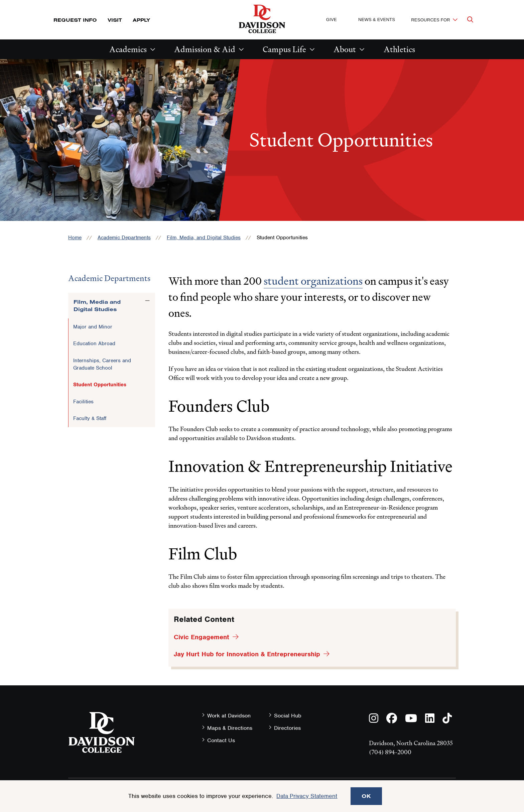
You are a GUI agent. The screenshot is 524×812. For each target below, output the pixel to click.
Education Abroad (94, 344)
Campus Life (284, 49)
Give (332, 20)
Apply (141, 20)
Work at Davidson (229, 716)
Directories (287, 728)
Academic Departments (124, 238)
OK (366, 796)
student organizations (313, 281)
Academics (128, 49)
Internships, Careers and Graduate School (102, 364)
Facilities (83, 402)
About (345, 49)
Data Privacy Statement (307, 796)
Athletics (399, 49)
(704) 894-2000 (390, 752)
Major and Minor (93, 327)
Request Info (75, 20)
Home (75, 238)
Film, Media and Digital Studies (97, 305)
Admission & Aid (205, 49)
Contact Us (221, 740)
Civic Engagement (202, 637)
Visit (115, 20)
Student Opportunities (100, 385)
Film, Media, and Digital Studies (204, 238)
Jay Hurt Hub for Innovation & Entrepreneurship (247, 654)
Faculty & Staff (90, 418)
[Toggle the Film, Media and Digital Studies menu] (147, 301)
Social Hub (288, 716)
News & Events (377, 20)
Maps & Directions (230, 728)
